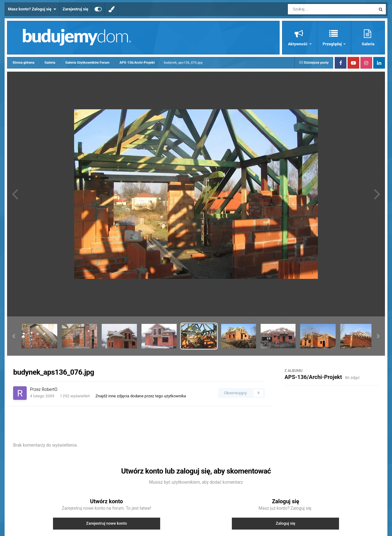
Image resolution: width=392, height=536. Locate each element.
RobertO (49, 389)
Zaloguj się (285, 523)
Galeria (368, 44)
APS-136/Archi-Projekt (313, 377)
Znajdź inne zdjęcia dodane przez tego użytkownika (141, 396)
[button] (14, 336)
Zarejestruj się (75, 9)
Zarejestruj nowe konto (106, 523)
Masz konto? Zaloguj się (32, 9)
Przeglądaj (333, 44)
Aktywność (298, 44)
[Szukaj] (318, 9)
